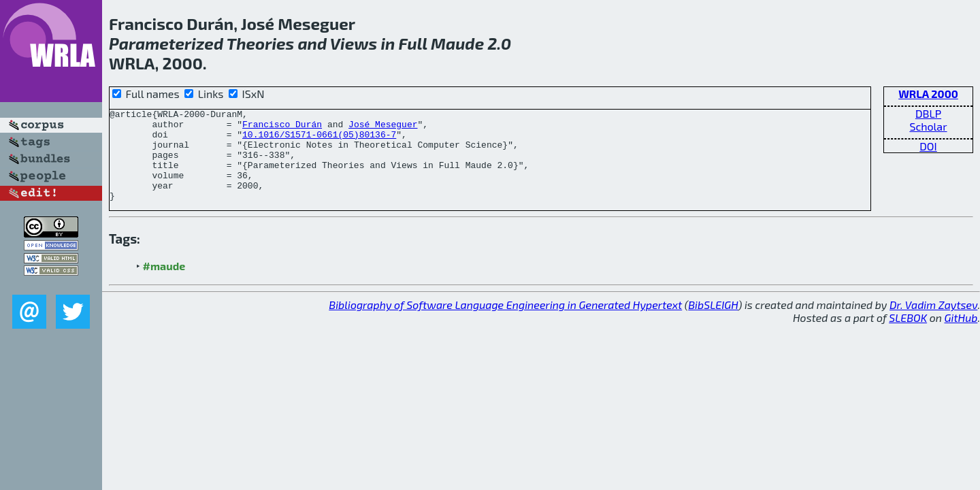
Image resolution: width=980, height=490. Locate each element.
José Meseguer (383, 128)
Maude (457, 43)
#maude (164, 284)
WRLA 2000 (928, 94)
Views (354, 43)
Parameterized (166, 43)
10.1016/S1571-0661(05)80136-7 (319, 140)
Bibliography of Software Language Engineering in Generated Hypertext (505, 323)
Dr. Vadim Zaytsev (933, 323)
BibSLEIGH (713, 323)
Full (413, 43)
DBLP (928, 113)
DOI (928, 146)
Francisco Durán (282, 128)
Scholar (928, 126)
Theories (260, 43)
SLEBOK (908, 336)
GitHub (961, 336)
